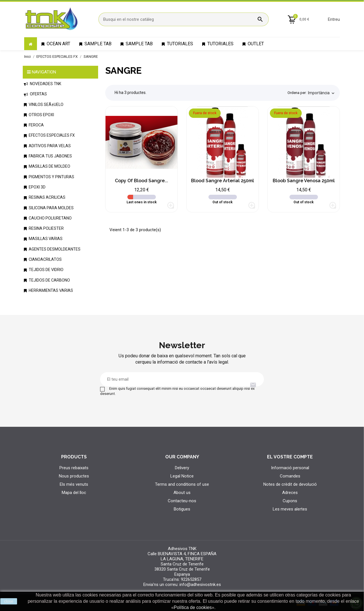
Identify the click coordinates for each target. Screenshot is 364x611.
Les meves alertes (290, 509)
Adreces (290, 493)
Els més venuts (74, 484)
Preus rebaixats (74, 468)
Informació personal (290, 468)
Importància (322, 93)
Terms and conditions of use (182, 484)
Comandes (290, 476)
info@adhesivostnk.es (200, 585)
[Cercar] (184, 19)
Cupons (290, 501)
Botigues (182, 509)
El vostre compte (290, 457)
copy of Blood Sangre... (141, 181)
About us (182, 493)
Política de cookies (193, 607)
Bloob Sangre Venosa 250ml (304, 181)
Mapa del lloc (74, 493)
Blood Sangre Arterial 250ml (223, 181)
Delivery (182, 468)
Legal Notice (182, 476)
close (9, 601)
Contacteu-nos (182, 501)
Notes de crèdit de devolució (290, 484)
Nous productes (74, 476)
